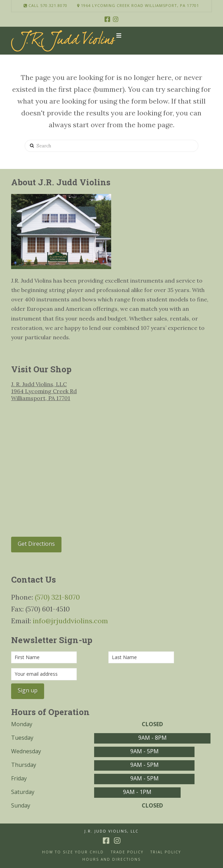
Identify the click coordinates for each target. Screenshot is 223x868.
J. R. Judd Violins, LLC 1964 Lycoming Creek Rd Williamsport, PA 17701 (44, 391)
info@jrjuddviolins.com (70, 621)
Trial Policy (166, 852)
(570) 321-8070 (57, 597)
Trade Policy (127, 852)
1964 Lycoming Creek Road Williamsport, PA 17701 (138, 5)
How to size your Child (73, 852)
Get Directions (36, 544)
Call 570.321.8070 (46, 5)
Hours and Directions (111, 859)
